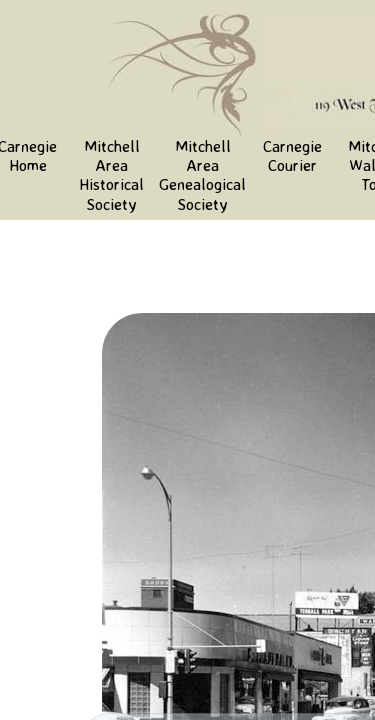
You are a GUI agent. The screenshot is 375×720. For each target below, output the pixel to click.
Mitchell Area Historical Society (111, 175)
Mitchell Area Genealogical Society (202, 175)
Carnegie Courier (292, 155)
